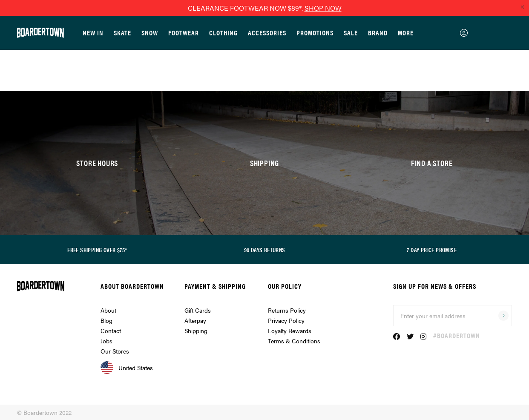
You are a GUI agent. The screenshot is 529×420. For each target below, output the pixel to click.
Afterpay (195, 320)
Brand (378, 33)
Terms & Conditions (294, 341)
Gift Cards (198, 310)
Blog (106, 320)
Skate (122, 33)
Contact (111, 331)
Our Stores (115, 351)
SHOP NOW (323, 8)
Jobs (106, 341)
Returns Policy (287, 310)
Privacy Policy (286, 320)
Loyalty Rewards (290, 331)
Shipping (196, 331)
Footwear (184, 33)
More (406, 33)
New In (93, 33)
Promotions (315, 33)
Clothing (223, 33)
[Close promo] (522, 7)
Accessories (267, 33)
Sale (351, 33)
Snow (150, 33)
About (108, 310)
